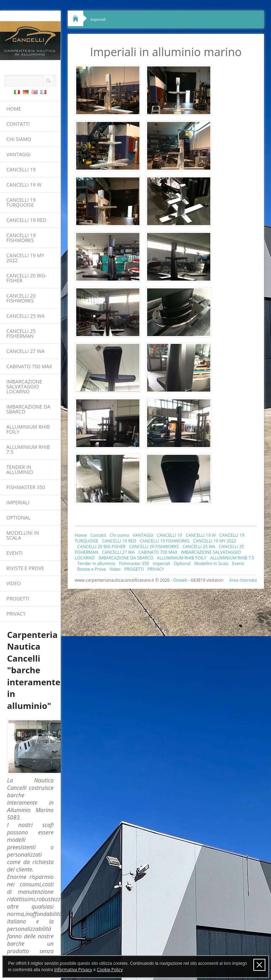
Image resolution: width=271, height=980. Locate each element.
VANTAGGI (19, 154)
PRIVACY (16, 614)
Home (14, 109)
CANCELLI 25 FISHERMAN (21, 333)
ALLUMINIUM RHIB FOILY (28, 429)
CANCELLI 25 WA (25, 316)
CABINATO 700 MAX (29, 366)
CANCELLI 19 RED (26, 220)
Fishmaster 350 (26, 487)
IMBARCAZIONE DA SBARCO (28, 409)
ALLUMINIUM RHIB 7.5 (28, 449)
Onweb (180, 580)
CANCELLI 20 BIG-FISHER (26, 278)
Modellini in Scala (23, 535)
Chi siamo (19, 139)
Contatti (18, 124)
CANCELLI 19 (21, 169)
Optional (19, 518)
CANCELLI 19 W (24, 185)
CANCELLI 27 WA (25, 351)
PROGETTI (18, 598)
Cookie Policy (110, 970)
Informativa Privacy (73, 970)
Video (14, 583)
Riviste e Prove (25, 568)
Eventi (14, 553)
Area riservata (243, 580)
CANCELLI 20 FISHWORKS (21, 298)
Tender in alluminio (20, 470)
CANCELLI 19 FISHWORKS (21, 238)
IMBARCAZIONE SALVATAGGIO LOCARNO (24, 386)
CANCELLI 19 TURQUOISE (21, 202)
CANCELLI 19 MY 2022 (25, 258)
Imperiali (18, 502)
